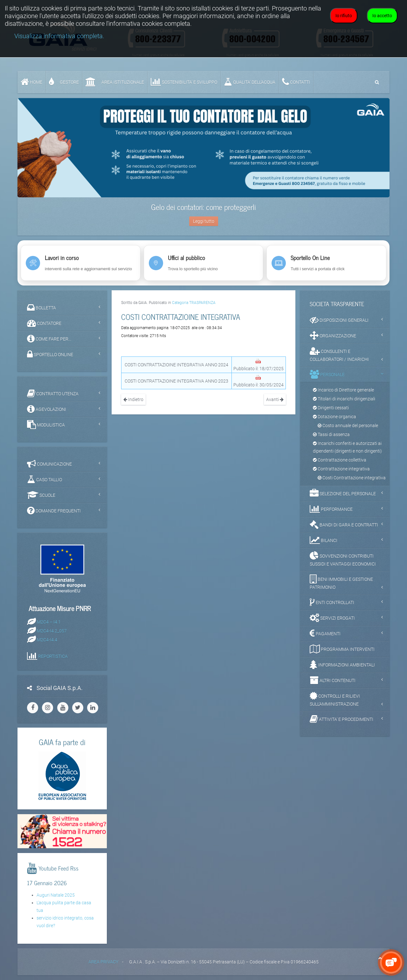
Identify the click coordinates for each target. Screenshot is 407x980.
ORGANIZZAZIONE (333, 335)
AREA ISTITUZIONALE (115, 82)
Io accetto (382, 16)
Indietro (133, 399)
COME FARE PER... (49, 339)
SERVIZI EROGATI (332, 618)
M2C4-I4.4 (47, 639)
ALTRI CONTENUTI (333, 680)
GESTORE (64, 82)
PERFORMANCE (331, 509)
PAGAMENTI (325, 633)
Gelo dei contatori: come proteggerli (203, 207)
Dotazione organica (335, 417)
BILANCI (324, 540)
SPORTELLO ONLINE (50, 354)
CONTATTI (296, 82)
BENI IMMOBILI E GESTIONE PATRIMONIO (341, 582)
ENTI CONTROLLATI (332, 602)
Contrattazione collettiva (340, 460)
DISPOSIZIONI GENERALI (339, 320)
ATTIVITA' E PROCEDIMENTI (341, 719)
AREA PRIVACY (103, 962)
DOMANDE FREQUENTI (54, 511)
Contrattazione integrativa (341, 469)
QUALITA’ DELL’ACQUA (250, 82)
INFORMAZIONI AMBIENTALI (342, 665)
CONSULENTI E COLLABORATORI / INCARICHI (339, 354)
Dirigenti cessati (331, 408)
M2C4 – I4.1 (49, 622)
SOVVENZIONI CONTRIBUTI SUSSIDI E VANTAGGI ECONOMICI (343, 559)
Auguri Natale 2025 (56, 895)
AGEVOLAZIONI (47, 409)
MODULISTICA (46, 425)
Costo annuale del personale (348, 426)
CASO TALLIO (45, 479)
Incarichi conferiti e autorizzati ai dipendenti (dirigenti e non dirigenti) (347, 447)
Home (31, 82)
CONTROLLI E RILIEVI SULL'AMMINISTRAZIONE (335, 699)
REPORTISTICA (53, 656)
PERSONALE (327, 374)
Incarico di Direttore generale (343, 390)
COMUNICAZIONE (49, 464)
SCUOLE (41, 495)
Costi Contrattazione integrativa (352, 478)
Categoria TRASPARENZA (194, 303)
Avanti (275, 399)
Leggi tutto (204, 221)
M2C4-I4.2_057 (52, 631)
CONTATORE (44, 323)
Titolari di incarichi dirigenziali (344, 399)
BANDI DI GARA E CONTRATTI (344, 525)
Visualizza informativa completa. (59, 36)
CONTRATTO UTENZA (53, 393)
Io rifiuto (344, 16)
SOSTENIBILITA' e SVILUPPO (184, 82)
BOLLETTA (41, 307)
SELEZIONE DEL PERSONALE (343, 493)
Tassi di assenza (331, 434)
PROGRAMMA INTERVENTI (342, 649)
